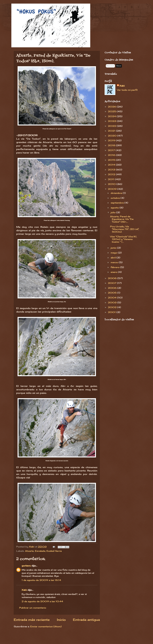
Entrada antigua (86, 620)
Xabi (24, 590)
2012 (112, 174)
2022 (112, 126)
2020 (113, 136)
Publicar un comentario (33, 608)
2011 (112, 179)
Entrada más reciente (32, 620)
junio (114, 248)
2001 (112, 312)
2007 (112, 283)
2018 (112, 145)
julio (113, 212)
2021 (112, 131)
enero (114, 272)
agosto (115, 208)
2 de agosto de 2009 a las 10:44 (42, 601)
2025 (112, 111)
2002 (113, 307)
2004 (113, 298)
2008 (113, 278)
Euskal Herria (54, 551)
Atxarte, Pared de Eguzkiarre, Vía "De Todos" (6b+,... (122, 219)
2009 (113, 189)
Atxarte (29, 551)
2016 (112, 155)
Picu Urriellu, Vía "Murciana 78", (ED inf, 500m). (124, 229)
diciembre (117, 193)
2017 (112, 150)
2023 (112, 121)
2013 (112, 170)
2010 (112, 184)
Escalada (40, 551)
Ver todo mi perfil (127, 90)
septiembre (118, 203)
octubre (116, 198)
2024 (112, 116)
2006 (113, 288)
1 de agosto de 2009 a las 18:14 (41, 580)
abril (114, 258)
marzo (115, 262)
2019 (112, 140)
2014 (112, 165)
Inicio (61, 620)
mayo (114, 253)
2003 (113, 302)
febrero (115, 267)
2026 (112, 107)
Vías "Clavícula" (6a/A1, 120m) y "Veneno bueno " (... (124, 239)
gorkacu (26, 566)
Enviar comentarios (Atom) (46, 626)
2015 (112, 160)
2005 (113, 293)
